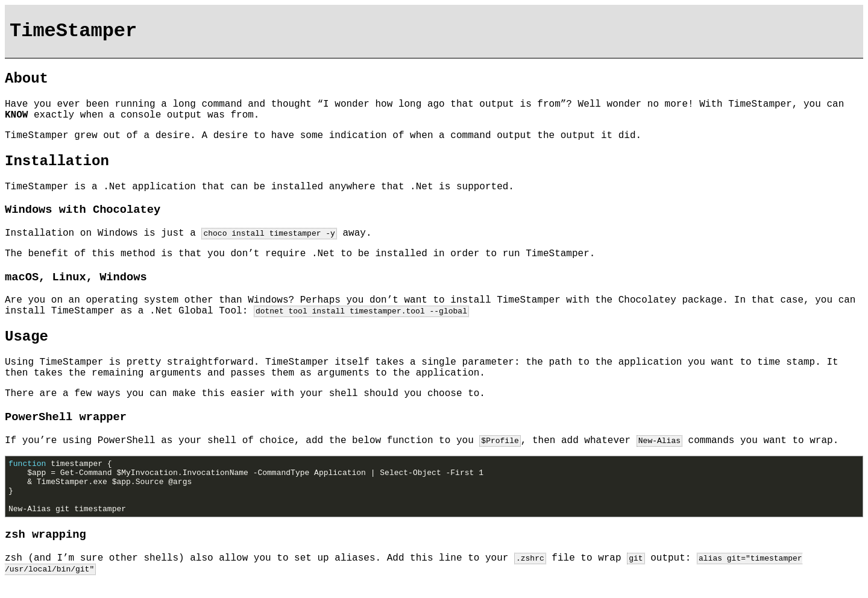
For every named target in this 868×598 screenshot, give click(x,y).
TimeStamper (73, 31)
